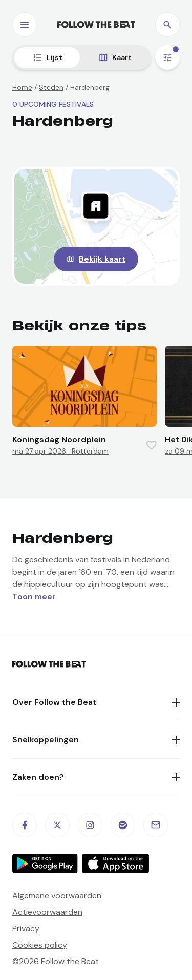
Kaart (122, 57)
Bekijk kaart (102, 259)
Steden (51, 87)
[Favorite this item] (152, 445)
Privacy (26, 928)
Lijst (55, 57)
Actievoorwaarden (47, 912)
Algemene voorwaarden (57, 896)
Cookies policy (40, 945)
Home (22, 87)
